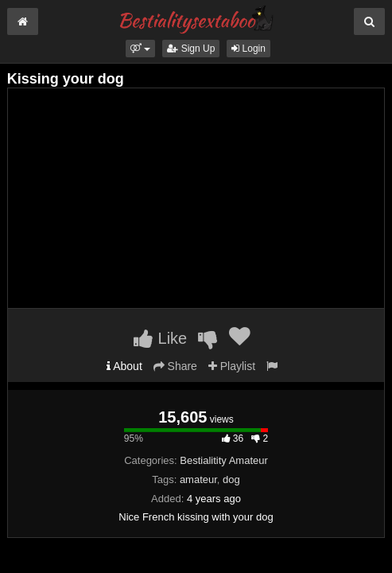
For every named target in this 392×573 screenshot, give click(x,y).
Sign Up (191, 49)
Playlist (232, 366)
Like (160, 338)
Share (175, 366)
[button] (140, 49)
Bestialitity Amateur (224, 460)
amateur (198, 479)
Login (248, 49)
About (124, 366)
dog (231, 479)
